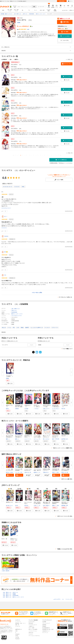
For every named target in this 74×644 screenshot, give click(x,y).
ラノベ (36, 10)
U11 (5, 275)
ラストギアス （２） (16, 77)
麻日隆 (35, 472)
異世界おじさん (10, 502)
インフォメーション (33, 631)
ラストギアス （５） (16, 116)
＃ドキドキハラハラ (8, 187)
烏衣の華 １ (65, 436)
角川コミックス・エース (17, 314)
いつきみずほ (32, 439)
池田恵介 (17, 409)
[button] (10, 383)
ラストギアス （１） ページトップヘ (63, 599)
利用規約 (44, 626)
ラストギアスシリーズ (16, 316)
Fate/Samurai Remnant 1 (55, 436)
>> (61, 155)
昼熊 (31, 472)
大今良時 (26, 409)
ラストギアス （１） (16, 65)
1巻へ (11, 59)
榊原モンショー (49, 506)
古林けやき (27, 472)
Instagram (17, 634)
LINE (16, 631)
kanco (44, 506)
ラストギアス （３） (16, 90)
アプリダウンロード (33, 625)
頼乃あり (8, 472)
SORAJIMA (23, 472)
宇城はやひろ (46, 472)
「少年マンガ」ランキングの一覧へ (64, 516)
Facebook (17, 639)
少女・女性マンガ (16, 10)
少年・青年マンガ (10, 10)
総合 (3, 10)
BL (23, 10)
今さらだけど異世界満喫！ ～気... (19, 470)
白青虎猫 (59, 472)
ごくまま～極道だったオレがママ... (10, 470)
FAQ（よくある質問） (33, 629)
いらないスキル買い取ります (28, 470)
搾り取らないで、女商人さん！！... (37, 407)
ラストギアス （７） (16, 141)
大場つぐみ (45, 409)
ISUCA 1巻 (4, 539)
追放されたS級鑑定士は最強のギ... (65, 470)
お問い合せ (31, 633)
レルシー (26, 439)
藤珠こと (8, 439)
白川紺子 (68, 439)
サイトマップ (45, 633)
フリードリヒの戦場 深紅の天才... (37, 470)
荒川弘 (17, 506)
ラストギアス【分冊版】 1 (9, 376)
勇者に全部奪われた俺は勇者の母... (37, 504)
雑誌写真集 (55, 10)
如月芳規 (63, 439)
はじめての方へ (65, 10)
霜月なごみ (64, 472)
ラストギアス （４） (16, 103)
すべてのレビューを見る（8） (66, 297)
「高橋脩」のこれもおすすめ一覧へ (64, 549)
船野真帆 (63, 506)
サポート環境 (31, 628)
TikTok (17, 636)
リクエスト (31, 634)
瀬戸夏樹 (69, 472)
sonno (12, 472)
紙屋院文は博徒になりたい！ (47, 470)
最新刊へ (17, 59)
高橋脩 (19, 23)
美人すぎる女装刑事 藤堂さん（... (10, 437)
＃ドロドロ (17, 187)
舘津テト (54, 472)
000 (5, 252)
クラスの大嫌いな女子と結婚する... (37, 437)
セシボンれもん (55, 409)
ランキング (18, 626)
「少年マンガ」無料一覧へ (66, 479)
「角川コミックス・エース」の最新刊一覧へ (62, 448)
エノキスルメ (40, 472)
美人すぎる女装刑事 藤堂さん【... (19, 437)
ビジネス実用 (49, 10)
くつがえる (36, 409)
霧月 (53, 439)
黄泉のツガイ (18, 502)
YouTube (17, 637)
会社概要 (44, 622)
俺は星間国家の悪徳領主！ (56, 503)
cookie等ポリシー (46, 631)
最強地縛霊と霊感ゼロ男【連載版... (19, 407)
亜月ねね (26, 506)
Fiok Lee (63, 409)
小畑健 (50, 409)
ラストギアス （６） (16, 129)
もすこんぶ (36, 439)
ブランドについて (46, 623)
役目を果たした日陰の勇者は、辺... (65, 504)
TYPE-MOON (58, 439)
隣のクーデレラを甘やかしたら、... (47, 437)
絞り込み (15, 7)
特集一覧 (17, 625)
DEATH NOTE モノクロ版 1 (47, 406)
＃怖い (23, 187)
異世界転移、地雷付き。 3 (28, 436)
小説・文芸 (42, 10)
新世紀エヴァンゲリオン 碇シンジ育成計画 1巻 (14, 541)
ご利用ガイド (71, 10)
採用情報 (44, 625)
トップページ (18, 622)
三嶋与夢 (59, 506)
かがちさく (48, 439)
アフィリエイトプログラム (34, 636)
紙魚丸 (7, 409)
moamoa (6, 236)
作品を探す (31, 623)
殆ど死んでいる (9, 506)
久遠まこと (36, 506)
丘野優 (67, 506)
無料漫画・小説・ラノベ (20, 623)
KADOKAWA (14, 312)
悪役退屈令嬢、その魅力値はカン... (56, 407)
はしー (6, 216)
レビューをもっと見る (37, 293)
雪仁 (44, 439)
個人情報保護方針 (46, 628)
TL (29, 10)
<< (13, 155)
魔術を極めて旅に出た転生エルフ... (47, 504)
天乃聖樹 (41, 439)
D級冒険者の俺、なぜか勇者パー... (56, 470)
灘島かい (54, 506)
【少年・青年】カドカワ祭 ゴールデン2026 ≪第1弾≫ (10, 570)
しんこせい (18, 472)
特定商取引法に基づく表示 (48, 629)
